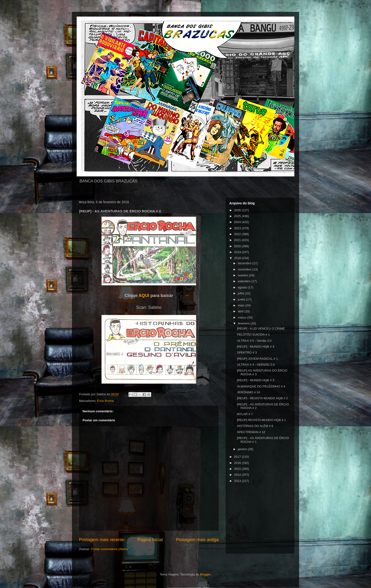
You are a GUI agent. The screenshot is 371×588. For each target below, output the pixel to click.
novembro (245, 269)
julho (241, 293)
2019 (238, 252)
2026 (238, 210)
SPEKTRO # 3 (247, 352)
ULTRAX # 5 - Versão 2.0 (254, 341)
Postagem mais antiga (197, 540)
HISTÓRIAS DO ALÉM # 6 (255, 426)
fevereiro (244, 323)
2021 (238, 240)
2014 (238, 475)
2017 (238, 457)
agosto (243, 287)
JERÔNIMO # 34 (248, 392)
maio (242, 305)
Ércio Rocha (105, 401)
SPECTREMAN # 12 (251, 432)
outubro (243, 275)
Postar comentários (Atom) (109, 549)
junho (242, 299)
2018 (238, 258)
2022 (238, 234)
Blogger (205, 574)
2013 (238, 481)
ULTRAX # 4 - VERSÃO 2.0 (256, 365)
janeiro (243, 449)
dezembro (245, 263)
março (243, 317)
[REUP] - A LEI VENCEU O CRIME (261, 329)
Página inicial (150, 540)
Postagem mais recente (102, 540)
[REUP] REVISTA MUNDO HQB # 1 (261, 420)
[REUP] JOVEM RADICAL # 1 (257, 359)
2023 (238, 228)
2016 (238, 463)
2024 (238, 222)
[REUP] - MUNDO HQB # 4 (255, 347)
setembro (245, 281)
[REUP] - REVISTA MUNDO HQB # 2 (262, 398)
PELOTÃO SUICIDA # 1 (253, 334)
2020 (238, 246)
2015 (238, 469)
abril (241, 311)
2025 (238, 216)
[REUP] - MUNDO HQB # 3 (255, 380)
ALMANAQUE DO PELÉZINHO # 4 (261, 386)
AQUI (144, 296)
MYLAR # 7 (245, 414)
